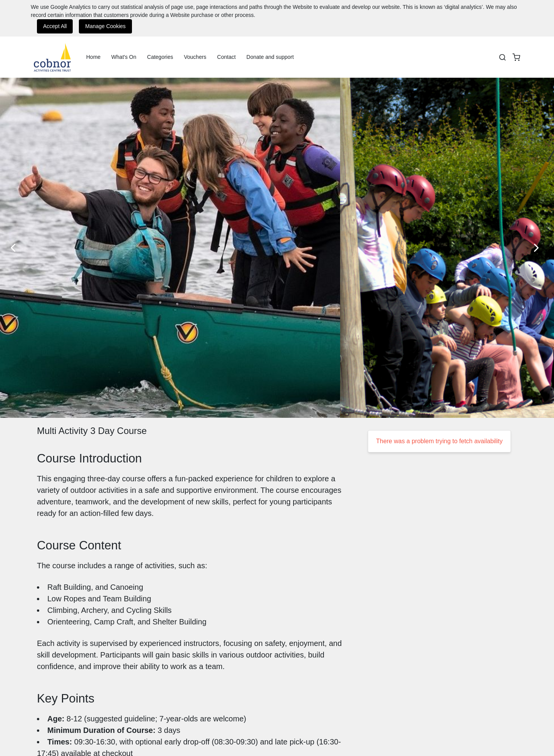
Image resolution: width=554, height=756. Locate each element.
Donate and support (270, 57)
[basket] (516, 57)
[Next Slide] (539, 248)
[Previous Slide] (15, 248)
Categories (160, 57)
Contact (226, 57)
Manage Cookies (105, 26)
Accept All (55, 26)
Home (93, 57)
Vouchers (195, 57)
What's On (124, 57)
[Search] (502, 57)
